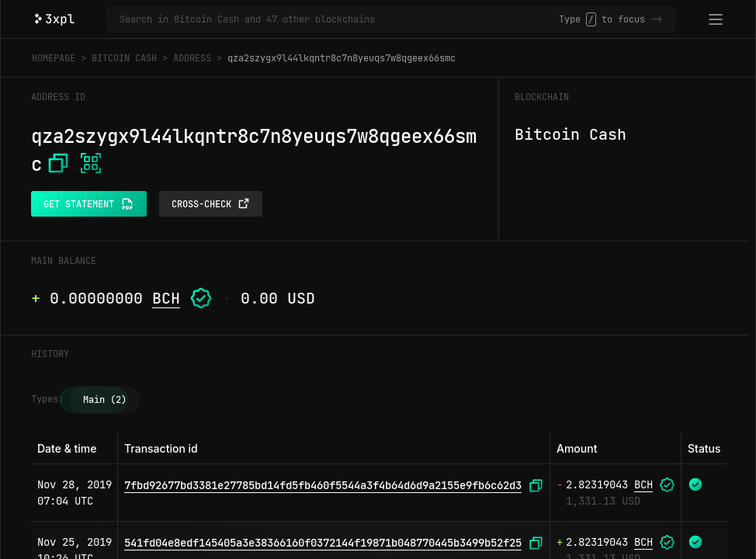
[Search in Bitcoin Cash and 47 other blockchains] (339, 19)
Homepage (54, 58)
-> (657, 19)
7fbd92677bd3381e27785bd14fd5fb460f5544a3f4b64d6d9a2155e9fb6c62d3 (323, 485)
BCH (166, 298)
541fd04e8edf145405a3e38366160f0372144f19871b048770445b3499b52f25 (323, 543)
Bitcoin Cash (124, 58)
